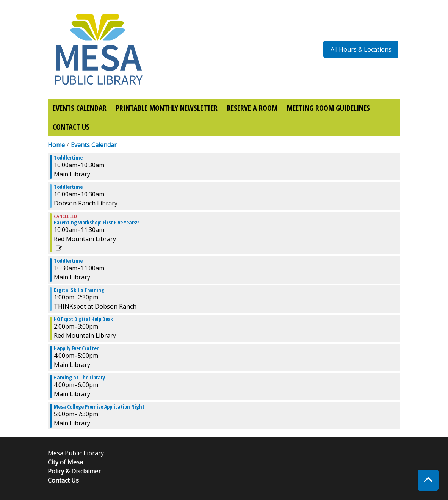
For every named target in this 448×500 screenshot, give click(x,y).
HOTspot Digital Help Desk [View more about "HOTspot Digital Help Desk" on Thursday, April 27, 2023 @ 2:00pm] (83, 319)
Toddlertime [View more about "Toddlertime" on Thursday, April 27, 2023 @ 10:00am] (68, 158)
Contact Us (63, 480)
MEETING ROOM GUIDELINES (328, 108)
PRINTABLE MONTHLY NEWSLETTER (167, 108)
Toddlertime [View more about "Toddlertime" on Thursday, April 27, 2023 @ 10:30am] (68, 261)
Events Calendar (94, 145)
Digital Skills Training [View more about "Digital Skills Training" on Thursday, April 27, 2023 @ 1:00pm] (79, 290)
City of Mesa (65, 462)
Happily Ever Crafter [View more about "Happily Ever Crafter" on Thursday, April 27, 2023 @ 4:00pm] (76, 348)
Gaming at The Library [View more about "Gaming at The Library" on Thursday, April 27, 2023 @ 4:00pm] (79, 378)
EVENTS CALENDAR (80, 108)
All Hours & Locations (361, 49)
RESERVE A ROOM (252, 108)
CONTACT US (71, 127)
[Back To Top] (428, 480)
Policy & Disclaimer (74, 471)
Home (56, 145)
